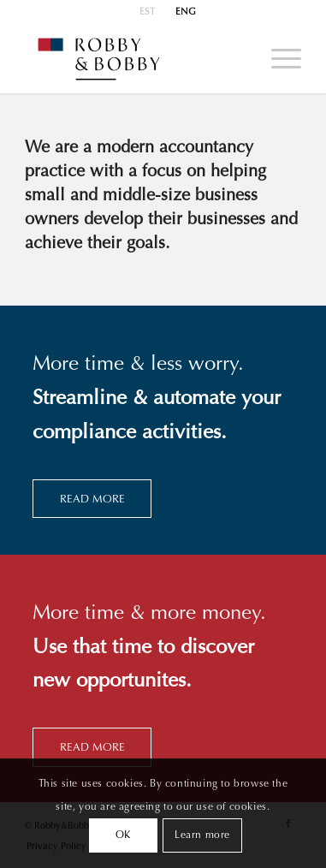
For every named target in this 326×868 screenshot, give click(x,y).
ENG (186, 12)
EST (147, 12)
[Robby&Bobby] (136, 59)
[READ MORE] (92, 499)
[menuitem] (148, 13)
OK (123, 835)
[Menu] (278, 59)
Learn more (202, 835)
